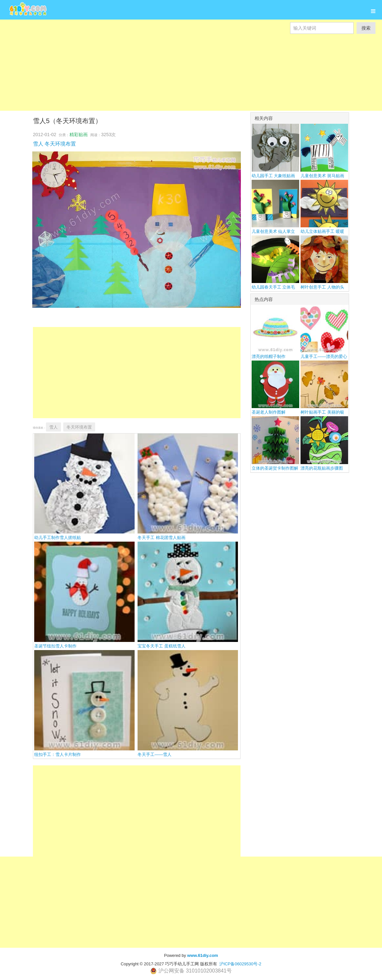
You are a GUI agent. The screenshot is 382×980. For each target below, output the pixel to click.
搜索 (366, 28)
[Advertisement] (191, 79)
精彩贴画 (79, 135)
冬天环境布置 (60, 144)
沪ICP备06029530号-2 (240, 964)
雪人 (38, 144)
